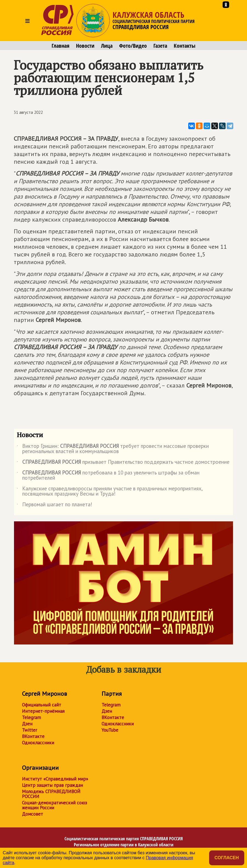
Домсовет (33, 814)
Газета (160, 46)
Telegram (31, 717)
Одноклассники (38, 743)
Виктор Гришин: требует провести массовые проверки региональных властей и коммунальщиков (113, 449)
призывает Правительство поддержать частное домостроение (123, 463)
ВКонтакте (33, 736)
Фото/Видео (133, 46)
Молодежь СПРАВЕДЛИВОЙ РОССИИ (51, 794)
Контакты (185, 46)
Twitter (30, 730)
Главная (61, 46)
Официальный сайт (42, 705)
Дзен (27, 724)
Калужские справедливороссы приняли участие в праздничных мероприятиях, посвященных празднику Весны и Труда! (110, 491)
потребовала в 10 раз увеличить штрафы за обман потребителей (108, 476)
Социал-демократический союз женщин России (54, 805)
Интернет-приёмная (43, 711)
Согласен (227, 858)
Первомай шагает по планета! (54, 505)
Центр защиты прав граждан (52, 785)
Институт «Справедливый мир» (55, 779)
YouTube (110, 730)
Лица (107, 46)
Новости (85, 46)
